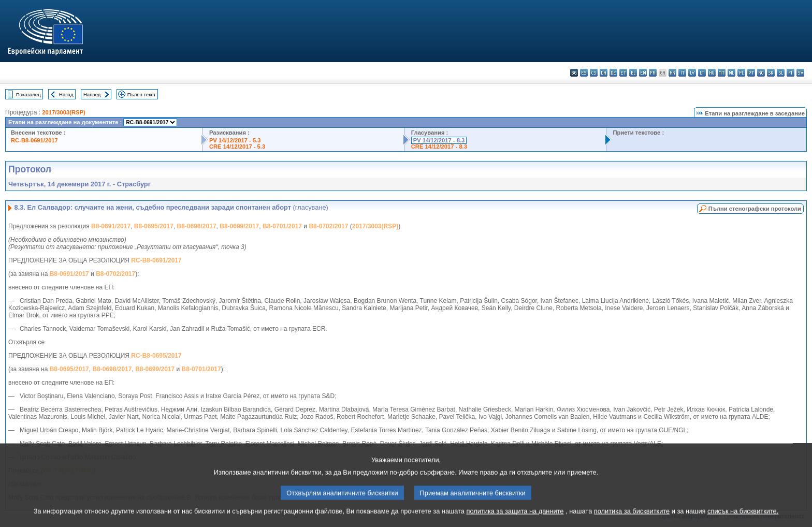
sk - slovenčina (771, 73)
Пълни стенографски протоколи (755, 209)
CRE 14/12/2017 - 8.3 (439, 147)
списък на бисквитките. (743, 519)
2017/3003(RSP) (63, 112)
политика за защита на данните (515, 519)
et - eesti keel (623, 73)
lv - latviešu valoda (692, 73)
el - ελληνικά (633, 73)
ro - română (761, 73)
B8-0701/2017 (282, 226)
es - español (584, 73)
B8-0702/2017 (328, 226)
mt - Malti (722, 73)
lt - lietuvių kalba (702, 73)
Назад (66, 94)
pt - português (751, 73)
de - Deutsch (613, 73)
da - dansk (604, 73)
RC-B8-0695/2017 (156, 356)
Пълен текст (142, 94)
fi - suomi (791, 73)
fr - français (653, 73)
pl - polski (741, 73)
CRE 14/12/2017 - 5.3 (237, 147)
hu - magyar (712, 73)
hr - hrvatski (672, 73)
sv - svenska (800, 73)
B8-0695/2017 (154, 226)
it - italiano (682, 73)
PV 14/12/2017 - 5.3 (235, 140)
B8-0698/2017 (197, 226)
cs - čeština (594, 73)
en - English (643, 73)
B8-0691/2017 (111, 226)
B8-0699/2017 (239, 226)
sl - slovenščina (781, 73)
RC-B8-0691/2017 (34, 140)
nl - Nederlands (731, 73)
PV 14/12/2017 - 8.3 (439, 140)
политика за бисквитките (632, 519)
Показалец (28, 94)
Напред (92, 94)
